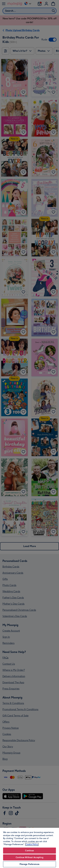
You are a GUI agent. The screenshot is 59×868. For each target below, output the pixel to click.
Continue (29, 851)
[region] (29, 848)
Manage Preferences (29, 864)
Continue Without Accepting (29, 857)
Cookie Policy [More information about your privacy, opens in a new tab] (32, 844)
